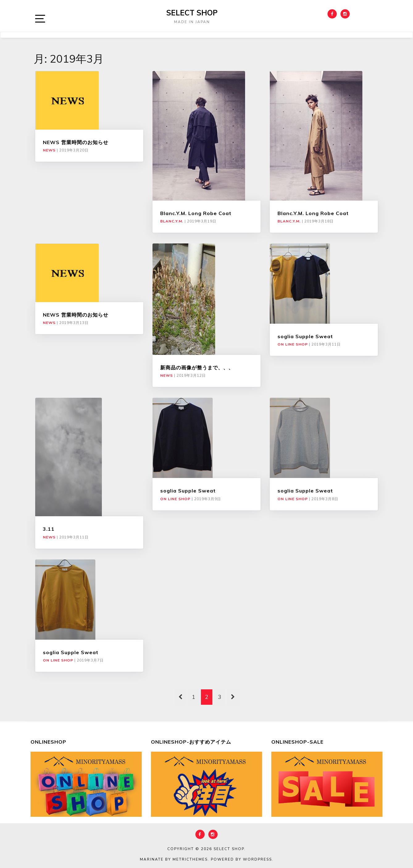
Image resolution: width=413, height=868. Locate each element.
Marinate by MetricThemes (174, 859)
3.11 (49, 529)
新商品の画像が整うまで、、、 (197, 368)
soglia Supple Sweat (305, 336)
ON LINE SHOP (293, 344)
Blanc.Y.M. (172, 221)
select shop (192, 13)
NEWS (49, 150)
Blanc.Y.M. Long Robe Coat (196, 213)
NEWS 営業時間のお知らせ (76, 142)
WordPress (257, 859)
